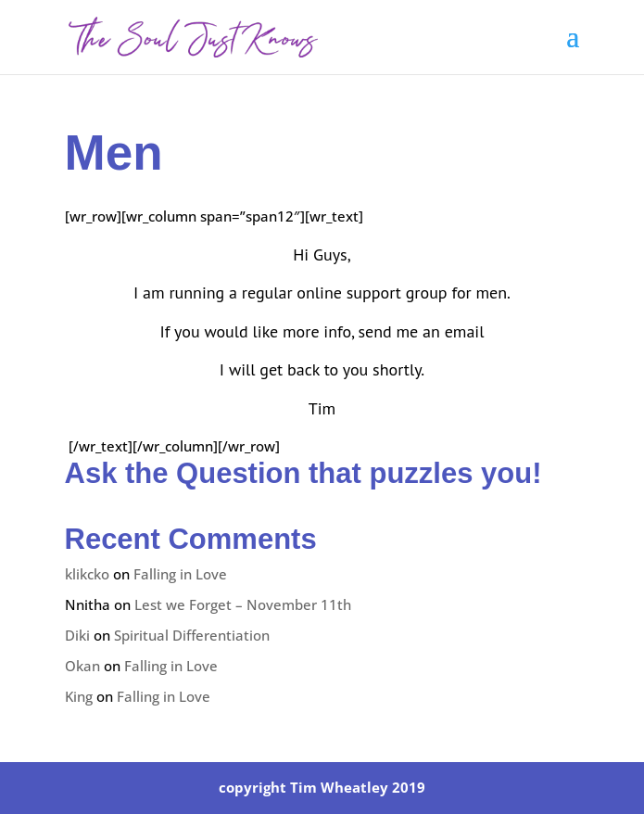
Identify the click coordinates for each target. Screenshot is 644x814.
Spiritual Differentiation (192, 635)
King (79, 696)
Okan (82, 666)
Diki (77, 635)
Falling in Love (180, 574)
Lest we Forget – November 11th (243, 604)
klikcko (87, 574)
